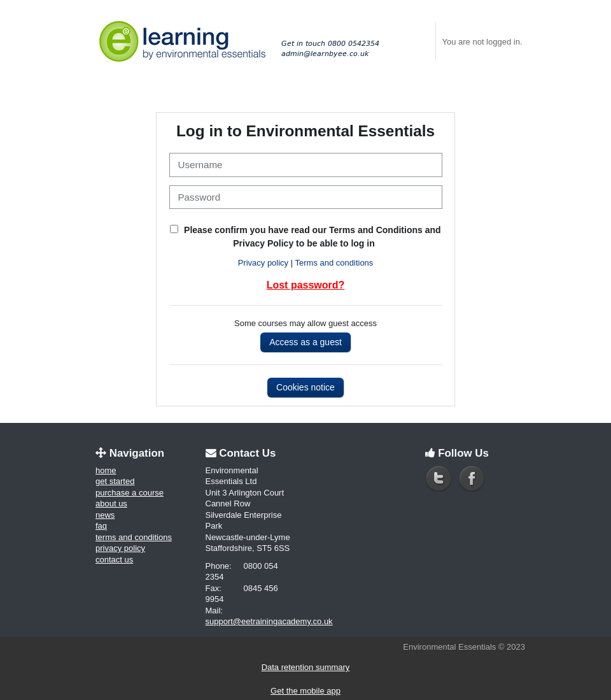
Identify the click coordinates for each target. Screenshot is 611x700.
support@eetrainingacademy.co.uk (269, 621)
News (105, 515)
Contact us (114, 560)
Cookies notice (305, 387)
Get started (115, 481)
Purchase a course (130, 493)
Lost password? (306, 285)
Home (106, 470)
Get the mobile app (305, 691)
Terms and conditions (334, 263)
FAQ (101, 526)
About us (111, 504)
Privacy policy (263, 263)
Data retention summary (306, 667)
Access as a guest (305, 342)
